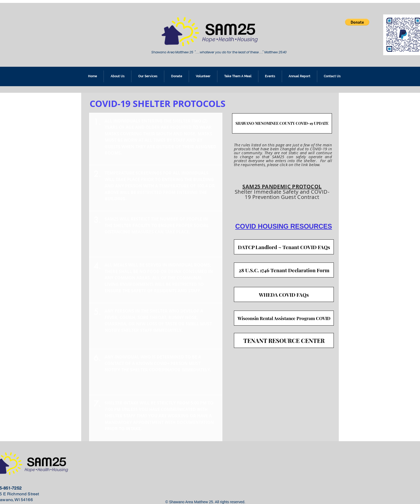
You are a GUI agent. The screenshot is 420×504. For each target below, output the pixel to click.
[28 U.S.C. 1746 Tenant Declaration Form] (284, 270)
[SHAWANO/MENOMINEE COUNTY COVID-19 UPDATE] (282, 123)
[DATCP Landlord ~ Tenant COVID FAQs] (284, 247)
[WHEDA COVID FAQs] (284, 294)
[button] (357, 22)
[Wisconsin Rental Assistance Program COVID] (284, 318)
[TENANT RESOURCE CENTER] (284, 340)
